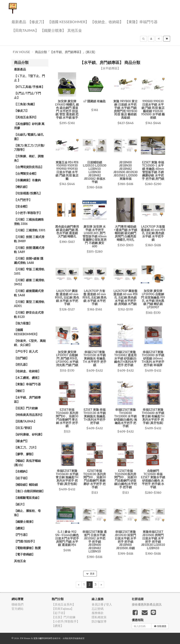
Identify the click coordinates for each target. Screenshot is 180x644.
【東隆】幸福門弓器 (141, 22)
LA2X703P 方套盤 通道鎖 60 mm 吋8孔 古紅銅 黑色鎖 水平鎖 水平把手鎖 (153, 233)
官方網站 (18, 609)
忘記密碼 (98, 609)
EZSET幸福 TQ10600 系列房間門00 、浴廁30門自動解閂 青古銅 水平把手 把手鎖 (67, 418)
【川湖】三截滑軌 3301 (30, 230)
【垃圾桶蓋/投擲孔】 (28, 193)
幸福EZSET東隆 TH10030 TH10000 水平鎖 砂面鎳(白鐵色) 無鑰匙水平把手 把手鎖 (126, 418)
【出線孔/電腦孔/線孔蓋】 (29, 137)
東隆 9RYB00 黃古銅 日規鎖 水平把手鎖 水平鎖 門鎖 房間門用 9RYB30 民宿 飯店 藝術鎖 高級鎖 (125, 109)
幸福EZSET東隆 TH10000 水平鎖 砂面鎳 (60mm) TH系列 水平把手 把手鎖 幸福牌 (153, 358)
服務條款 (98, 613)
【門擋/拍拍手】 (25, 541)
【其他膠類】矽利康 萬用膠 (29, 126)
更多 (90, 574)
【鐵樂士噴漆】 (53, 30)
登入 (109, 604)
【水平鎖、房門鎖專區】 (27, 399)
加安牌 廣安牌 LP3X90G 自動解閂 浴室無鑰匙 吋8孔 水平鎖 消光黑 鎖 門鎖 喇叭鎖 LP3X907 (153, 299)
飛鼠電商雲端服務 (73, 638)
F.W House (21, 52)
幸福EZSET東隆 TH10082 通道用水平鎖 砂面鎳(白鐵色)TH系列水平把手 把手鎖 (126, 358)
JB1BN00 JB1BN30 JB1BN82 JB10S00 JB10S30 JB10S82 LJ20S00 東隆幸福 (126, 170)
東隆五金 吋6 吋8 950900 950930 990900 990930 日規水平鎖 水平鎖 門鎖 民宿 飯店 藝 (67, 170)
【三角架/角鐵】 (25, 104)
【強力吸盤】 (23, 323)
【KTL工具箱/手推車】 (29, 87)
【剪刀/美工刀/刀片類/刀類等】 (29, 148)
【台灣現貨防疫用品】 (29, 167)
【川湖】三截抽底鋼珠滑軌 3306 (29, 222)
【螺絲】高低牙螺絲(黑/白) (27, 463)
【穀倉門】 (21, 441)
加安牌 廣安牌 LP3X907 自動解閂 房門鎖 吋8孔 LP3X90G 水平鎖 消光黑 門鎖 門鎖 (67, 358)
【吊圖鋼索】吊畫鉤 (27, 180)
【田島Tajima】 (25, 30)
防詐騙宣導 (99, 621)
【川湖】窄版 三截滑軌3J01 (29, 271)
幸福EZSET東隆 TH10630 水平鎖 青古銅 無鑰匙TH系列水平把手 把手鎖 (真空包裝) (67, 477)
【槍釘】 (20, 391)
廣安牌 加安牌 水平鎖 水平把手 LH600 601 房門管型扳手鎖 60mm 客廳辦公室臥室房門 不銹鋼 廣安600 (95, 236)
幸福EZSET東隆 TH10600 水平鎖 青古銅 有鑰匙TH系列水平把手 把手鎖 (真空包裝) (153, 416)
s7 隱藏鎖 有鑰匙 (95, 101)
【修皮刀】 (37, 22)
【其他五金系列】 (26, 117)
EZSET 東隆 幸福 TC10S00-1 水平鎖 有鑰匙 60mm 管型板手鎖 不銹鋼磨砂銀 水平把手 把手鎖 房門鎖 (153, 170)
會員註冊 (98, 604)
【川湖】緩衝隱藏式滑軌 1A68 (29, 293)
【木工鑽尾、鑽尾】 (27, 378)
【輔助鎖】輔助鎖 (26, 485)
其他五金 (75, 30)
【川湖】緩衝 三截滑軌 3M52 (29, 282)
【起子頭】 (21, 478)
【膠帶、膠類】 (24, 454)
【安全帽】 (21, 206)
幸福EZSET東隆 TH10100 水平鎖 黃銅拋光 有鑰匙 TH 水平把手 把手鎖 (95, 358)
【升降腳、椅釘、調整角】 (29, 158)
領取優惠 (160, 626)
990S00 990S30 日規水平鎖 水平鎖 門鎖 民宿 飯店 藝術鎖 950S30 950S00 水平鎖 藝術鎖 (153, 109)
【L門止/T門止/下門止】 (27, 95)
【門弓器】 (21, 535)
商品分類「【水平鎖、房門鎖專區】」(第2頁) (65, 52)
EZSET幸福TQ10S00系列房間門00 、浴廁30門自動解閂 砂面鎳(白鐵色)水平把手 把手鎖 (126, 479)
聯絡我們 (18, 604)
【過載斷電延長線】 (27, 498)
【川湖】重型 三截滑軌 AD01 (29, 304)
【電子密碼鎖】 (24, 554)
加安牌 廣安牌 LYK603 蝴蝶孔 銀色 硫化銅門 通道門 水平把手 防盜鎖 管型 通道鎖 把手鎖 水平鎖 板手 (67, 109)
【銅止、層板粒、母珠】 (27, 513)
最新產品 (19, 22)
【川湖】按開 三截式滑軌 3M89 (29, 239)
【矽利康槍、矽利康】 (29, 434)
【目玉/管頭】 (24, 428)
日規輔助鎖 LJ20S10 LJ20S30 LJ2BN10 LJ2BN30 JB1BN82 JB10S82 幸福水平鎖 (95, 172)
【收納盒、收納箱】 (107, 22)
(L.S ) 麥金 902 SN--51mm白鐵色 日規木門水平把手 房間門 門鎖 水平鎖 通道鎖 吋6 (67, 538)
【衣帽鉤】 (21, 471)
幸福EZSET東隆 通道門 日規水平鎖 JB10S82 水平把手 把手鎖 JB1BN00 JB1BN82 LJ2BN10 (95, 541)
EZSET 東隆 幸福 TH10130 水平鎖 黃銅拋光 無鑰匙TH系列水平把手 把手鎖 (95, 416)
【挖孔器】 (21, 364)
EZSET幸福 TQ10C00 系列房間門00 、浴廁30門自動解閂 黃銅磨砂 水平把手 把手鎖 (95, 479)
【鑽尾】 (20, 528)
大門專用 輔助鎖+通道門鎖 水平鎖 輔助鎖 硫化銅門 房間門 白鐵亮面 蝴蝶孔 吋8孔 (125, 233)
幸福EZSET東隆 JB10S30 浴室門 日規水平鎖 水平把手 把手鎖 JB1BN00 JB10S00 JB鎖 (126, 540)
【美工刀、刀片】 (26, 447)
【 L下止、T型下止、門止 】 (29, 78)
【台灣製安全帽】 (26, 173)
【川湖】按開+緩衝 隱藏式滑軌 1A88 (29, 261)
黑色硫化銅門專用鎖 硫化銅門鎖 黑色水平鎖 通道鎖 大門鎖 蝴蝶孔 (67, 231)
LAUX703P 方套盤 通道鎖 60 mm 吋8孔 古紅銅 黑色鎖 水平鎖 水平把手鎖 (95, 297)
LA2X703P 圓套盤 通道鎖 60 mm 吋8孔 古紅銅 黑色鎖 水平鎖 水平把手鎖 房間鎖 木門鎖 (125, 297)
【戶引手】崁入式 (26, 351)
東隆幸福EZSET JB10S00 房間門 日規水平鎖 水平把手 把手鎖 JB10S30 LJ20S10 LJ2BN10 (153, 540)
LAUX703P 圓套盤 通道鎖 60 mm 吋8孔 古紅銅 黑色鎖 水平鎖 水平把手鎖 (67, 297)
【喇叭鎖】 (21, 187)
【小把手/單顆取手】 (28, 213)
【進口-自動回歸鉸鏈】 (29, 491)
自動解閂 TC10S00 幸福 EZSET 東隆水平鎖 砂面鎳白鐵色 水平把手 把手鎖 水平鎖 (153, 479)
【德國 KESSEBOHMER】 (68, 22)
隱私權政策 (99, 617)
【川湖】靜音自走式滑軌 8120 (29, 315)
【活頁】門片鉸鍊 (26, 408)
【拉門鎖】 (21, 358)
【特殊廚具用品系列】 (29, 415)
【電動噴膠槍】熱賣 (27, 548)
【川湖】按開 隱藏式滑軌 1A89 (29, 250)
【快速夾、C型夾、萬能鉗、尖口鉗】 (30, 343)
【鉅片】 (20, 504)
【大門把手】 (23, 200)
